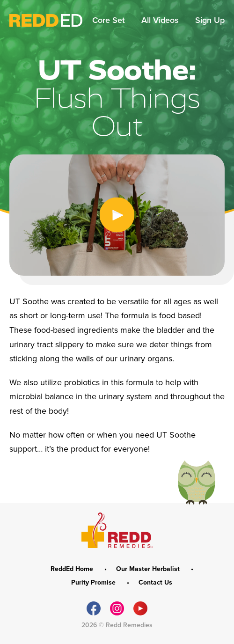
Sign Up (210, 20)
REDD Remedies (117, 530)
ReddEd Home (73, 569)
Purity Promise (94, 583)
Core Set (110, 20)
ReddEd (46, 20)
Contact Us (155, 583)
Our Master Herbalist (149, 569)
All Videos (161, 20)
